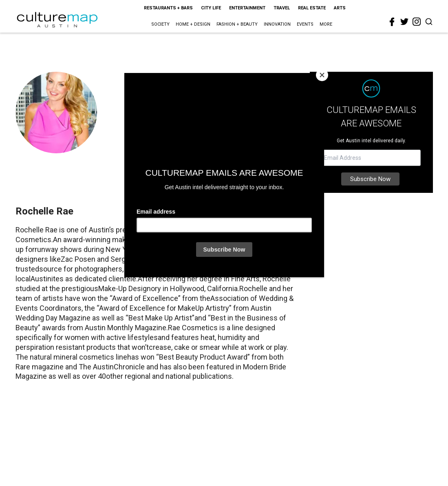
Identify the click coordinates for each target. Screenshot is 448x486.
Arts (340, 8)
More (326, 24)
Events (305, 24)
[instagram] (417, 22)
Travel (282, 8)
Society (160, 24)
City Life (211, 8)
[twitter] (404, 22)
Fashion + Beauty (237, 24)
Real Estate (312, 8)
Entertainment (247, 8)
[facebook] (392, 22)
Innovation (277, 24)
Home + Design (193, 24)
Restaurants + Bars (168, 8)
